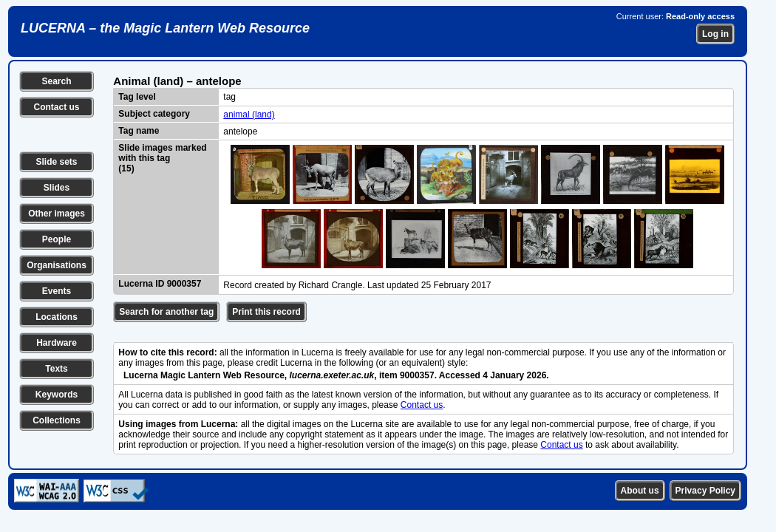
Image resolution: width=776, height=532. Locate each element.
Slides (57, 188)
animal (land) (249, 115)
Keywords (57, 395)
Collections (57, 420)
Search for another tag (166, 312)
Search (56, 81)
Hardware (57, 343)
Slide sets (56, 162)
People (57, 239)
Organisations (57, 265)
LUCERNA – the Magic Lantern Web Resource (165, 28)
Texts (56, 369)
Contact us (56, 107)
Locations (57, 317)
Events (57, 291)
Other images (57, 214)
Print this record (266, 312)
